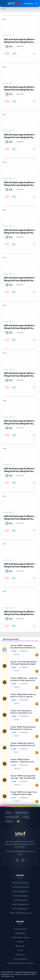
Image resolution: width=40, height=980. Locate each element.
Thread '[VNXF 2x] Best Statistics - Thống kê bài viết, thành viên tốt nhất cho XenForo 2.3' (23, 761)
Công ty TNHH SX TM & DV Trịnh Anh (20, 963)
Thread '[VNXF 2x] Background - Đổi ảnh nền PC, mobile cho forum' (23, 728)
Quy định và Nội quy (22, 813)
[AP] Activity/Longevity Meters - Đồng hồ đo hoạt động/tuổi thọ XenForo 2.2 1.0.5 (20, 376)
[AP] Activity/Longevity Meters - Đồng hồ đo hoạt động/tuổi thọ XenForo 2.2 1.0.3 (20, 471)
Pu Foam (20, 950)
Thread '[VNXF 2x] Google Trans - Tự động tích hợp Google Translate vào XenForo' (23, 793)
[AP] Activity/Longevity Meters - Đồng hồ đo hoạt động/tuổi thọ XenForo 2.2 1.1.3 (20, 137)
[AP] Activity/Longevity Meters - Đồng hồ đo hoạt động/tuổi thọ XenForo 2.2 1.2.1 (20, 42)
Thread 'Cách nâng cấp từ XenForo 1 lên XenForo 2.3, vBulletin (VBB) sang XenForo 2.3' (22, 712)
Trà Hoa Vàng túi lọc (20, 900)
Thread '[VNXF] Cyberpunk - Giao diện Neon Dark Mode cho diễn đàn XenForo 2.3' (23, 647)
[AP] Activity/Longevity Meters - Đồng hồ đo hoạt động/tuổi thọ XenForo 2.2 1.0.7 (20, 280)
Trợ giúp (26, 817)
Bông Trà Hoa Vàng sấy (20, 904)
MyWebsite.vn (20, 933)
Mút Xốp (20, 942)
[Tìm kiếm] (36, 3)
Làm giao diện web (20, 929)
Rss (23, 860)
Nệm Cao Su (20, 955)
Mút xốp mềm (20, 946)
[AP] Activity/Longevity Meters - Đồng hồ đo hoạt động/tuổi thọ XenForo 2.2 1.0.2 (20, 519)
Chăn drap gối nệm (20, 959)
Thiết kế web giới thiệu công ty (20, 913)
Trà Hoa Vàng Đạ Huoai (20, 891)
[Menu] (4, 4)
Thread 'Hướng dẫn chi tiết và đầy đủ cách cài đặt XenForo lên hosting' (23, 744)
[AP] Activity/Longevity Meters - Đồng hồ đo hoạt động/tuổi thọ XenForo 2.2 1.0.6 (20, 328)
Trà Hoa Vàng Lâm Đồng (20, 887)
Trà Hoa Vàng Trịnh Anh (20, 883)
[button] (21, 3)
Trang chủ (9, 821)
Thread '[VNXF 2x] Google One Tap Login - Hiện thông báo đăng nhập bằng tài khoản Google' (23, 777)
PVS (11, 46)
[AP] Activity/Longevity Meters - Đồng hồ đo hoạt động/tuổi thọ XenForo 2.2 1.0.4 (20, 424)
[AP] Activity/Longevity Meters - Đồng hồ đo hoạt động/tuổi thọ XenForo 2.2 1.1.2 (20, 185)
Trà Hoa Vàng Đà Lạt (20, 896)
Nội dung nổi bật (11, 639)
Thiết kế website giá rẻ (20, 909)
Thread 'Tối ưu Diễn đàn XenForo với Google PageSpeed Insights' (24, 663)
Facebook (17, 860)
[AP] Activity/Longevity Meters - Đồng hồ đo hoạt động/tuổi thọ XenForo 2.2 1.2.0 (20, 90)
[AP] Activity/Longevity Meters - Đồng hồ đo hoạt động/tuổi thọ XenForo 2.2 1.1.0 (20, 233)
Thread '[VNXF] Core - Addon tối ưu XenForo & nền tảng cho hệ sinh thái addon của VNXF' (24, 679)
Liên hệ (8, 813)
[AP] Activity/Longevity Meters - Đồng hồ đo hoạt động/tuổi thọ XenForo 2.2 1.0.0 (20, 614)
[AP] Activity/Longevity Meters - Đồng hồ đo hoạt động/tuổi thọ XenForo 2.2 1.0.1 (20, 567)
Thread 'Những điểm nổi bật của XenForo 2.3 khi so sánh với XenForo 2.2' (23, 696)
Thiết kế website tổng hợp (20, 937)
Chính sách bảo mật (12, 817)
